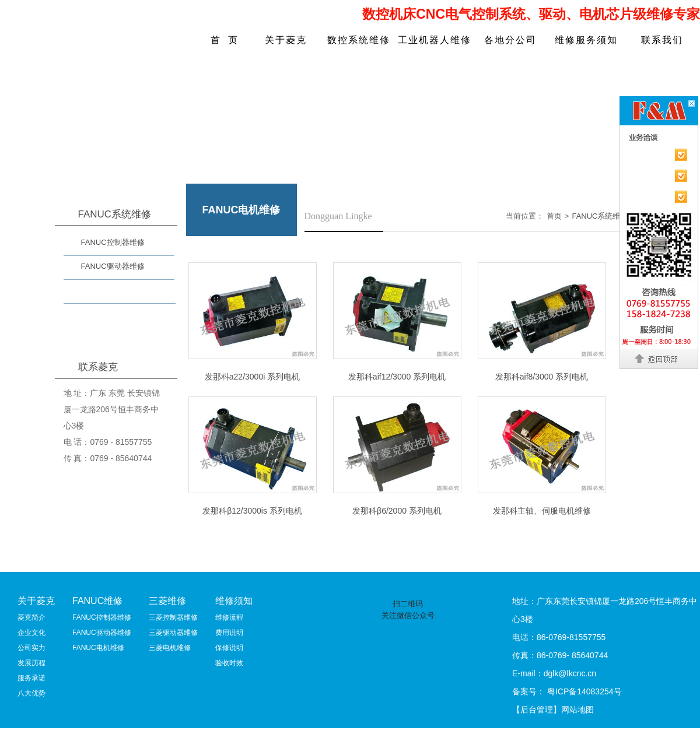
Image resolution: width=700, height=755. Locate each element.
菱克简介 (32, 617)
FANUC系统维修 (600, 216)
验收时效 (229, 663)
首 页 (225, 40)
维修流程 (229, 617)
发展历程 (32, 663)
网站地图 (577, 710)
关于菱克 (286, 40)
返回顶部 (659, 359)
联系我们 (662, 40)
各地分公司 (510, 40)
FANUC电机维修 (109, 293)
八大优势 (32, 693)
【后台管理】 (537, 710)
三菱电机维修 (170, 648)
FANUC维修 (97, 601)
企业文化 (32, 633)
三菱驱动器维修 (173, 633)
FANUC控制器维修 (113, 242)
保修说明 (229, 648)
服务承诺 (32, 678)
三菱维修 (167, 601)
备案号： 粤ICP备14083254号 (567, 691)
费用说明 (229, 633)
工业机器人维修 (435, 40)
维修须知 (234, 601)
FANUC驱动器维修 (113, 266)
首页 (554, 216)
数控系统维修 (359, 40)
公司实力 (32, 648)
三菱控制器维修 (173, 617)
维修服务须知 (586, 40)
